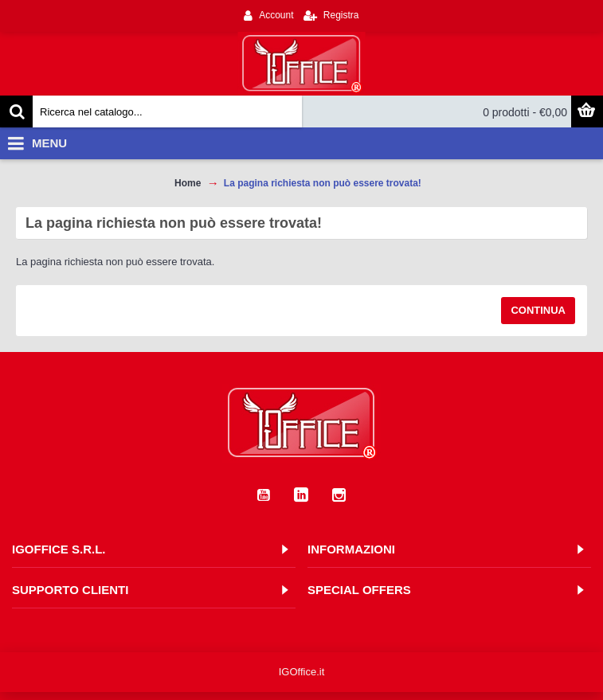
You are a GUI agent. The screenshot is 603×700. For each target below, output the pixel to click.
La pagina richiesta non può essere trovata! (323, 183)
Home (188, 183)
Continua (538, 310)
